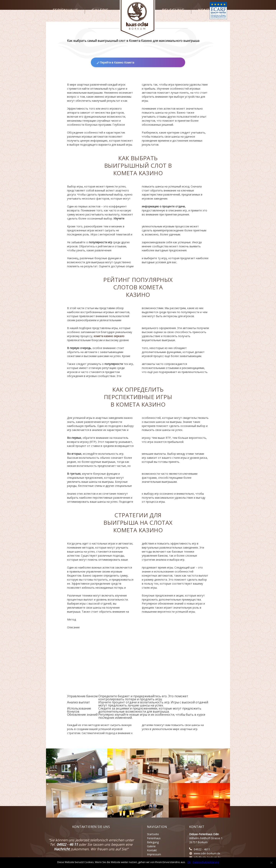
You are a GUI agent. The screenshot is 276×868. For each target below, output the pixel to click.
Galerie (100, 10)
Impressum (154, 854)
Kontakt (208, 10)
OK (189, 862)
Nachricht (62, 849)
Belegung (173, 10)
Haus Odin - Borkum (138, 19)
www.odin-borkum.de (207, 853)
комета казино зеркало (109, 336)
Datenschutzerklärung (206, 862)
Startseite (153, 834)
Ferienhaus (65, 10)
